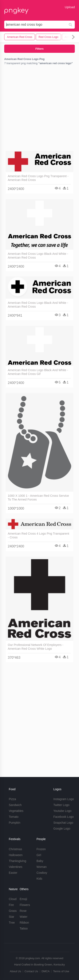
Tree (12, 923)
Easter (13, 873)
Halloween (16, 855)
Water (23, 917)
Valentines (16, 867)
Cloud (13, 899)
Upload (70, 7)
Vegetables (16, 811)
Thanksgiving (18, 861)
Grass (13, 911)
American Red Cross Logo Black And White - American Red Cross (38, 256)
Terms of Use (61, 971)
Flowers (25, 905)
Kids (39, 879)
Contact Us (31, 971)
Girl (39, 855)
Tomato (14, 817)
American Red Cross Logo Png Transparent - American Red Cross (38, 178)
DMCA (46, 971)
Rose (23, 911)
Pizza (12, 799)
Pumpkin (15, 823)
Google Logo (62, 829)
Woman (42, 867)
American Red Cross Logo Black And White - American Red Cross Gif (38, 372)
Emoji (23, 899)
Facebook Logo (64, 817)
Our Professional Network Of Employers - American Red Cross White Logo (36, 647)
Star (12, 917)
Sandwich (15, 805)
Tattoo (24, 928)
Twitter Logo (61, 805)
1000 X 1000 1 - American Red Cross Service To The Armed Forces (38, 498)
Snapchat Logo (63, 823)
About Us (15, 971)
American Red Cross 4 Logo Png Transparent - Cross (38, 535)
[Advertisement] (39, 109)
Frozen (41, 849)
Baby (40, 861)
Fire (11, 905)
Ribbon (24, 923)
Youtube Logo (62, 811)
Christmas (15, 849)
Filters (39, 49)
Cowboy (42, 873)
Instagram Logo (64, 799)
